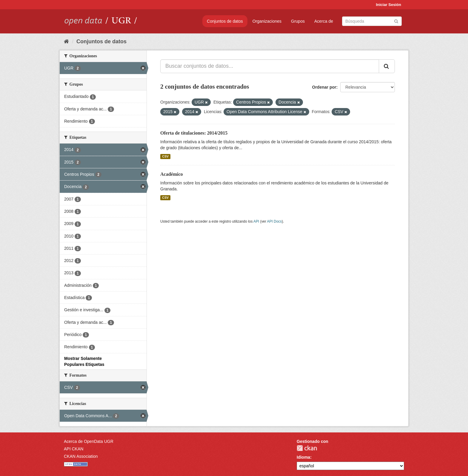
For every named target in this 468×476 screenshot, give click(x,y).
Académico (172, 174)
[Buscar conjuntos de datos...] (270, 66)
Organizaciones (267, 21)
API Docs (275, 221)
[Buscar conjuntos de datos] (372, 21)
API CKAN (74, 449)
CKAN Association (81, 456)
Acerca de (324, 21)
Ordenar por (324, 87)
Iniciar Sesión (388, 5)
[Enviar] (396, 21)
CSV (165, 156)
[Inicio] (66, 41)
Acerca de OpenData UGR (89, 441)
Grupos (298, 21)
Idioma (303, 457)
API (256, 221)
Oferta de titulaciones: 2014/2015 (194, 133)
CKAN (307, 448)
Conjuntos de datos (225, 21)
